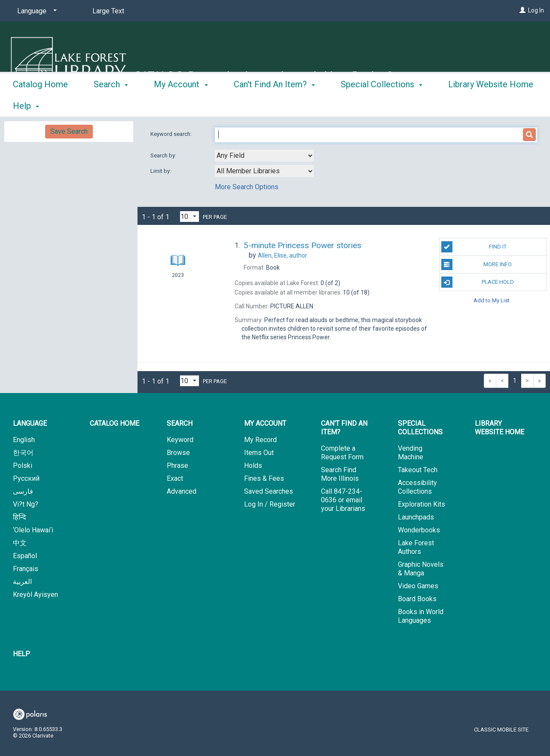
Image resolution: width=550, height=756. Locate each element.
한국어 (23, 453)
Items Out (259, 453)
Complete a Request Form (342, 453)
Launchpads (416, 517)
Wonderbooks (419, 530)
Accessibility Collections (417, 487)
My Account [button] (181, 104)
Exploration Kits (422, 504)
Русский (26, 478)
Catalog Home (40, 104)
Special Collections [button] (382, 104)
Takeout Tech (418, 470)
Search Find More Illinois (340, 474)
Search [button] (111, 104)
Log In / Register (270, 504)
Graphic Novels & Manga (421, 569)
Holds (253, 466)
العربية (22, 582)
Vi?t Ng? (26, 504)
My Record (260, 440)
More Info (477, 264)
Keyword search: (172, 134)
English (24, 440)
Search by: (164, 155)
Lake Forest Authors (416, 547)
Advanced (182, 491)
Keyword (180, 440)
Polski (23, 466)
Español (25, 556)
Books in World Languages (421, 616)
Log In (536, 10)
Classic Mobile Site (501, 730)
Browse (178, 453)
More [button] (465, 106)
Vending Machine (411, 453)
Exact (175, 478)
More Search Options (247, 187)
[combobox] (264, 156)
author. (283, 255)
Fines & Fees (264, 478)
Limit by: (161, 171)
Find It (474, 247)
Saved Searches (269, 491)
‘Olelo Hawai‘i (33, 530)
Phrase (177, 466)
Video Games (418, 586)
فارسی (23, 491)
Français (26, 569)
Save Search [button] (69, 131)
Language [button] (30, 423)
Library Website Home (500, 428)
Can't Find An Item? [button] (274, 104)
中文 (20, 543)
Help (21, 654)
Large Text (108, 11)
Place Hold (478, 282)
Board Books (417, 599)
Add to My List (492, 300)
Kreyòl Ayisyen (35, 595)
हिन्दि (20, 517)
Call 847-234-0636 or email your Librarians (343, 500)
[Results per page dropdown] (189, 217)
